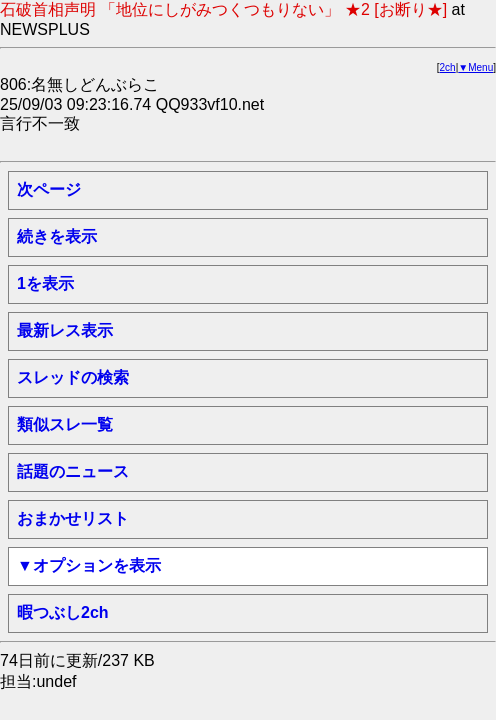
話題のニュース (73, 471)
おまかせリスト (73, 518)
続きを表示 (57, 236)
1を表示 (45, 283)
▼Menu (475, 67)
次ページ (49, 189)
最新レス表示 (65, 330)
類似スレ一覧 (65, 424)
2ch (448, 67)
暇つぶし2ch (63, 612)
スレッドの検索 (73, 377)
